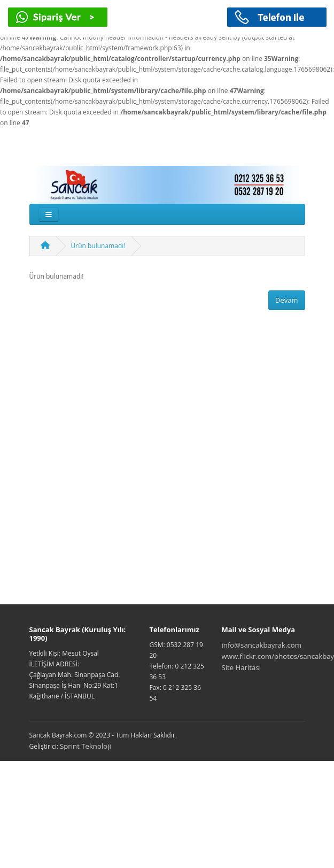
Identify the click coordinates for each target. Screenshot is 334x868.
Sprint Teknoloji (86, 746)
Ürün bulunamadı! (98, 246)
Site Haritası (242, 667)
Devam (287, 300)
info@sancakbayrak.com (262, 645)
